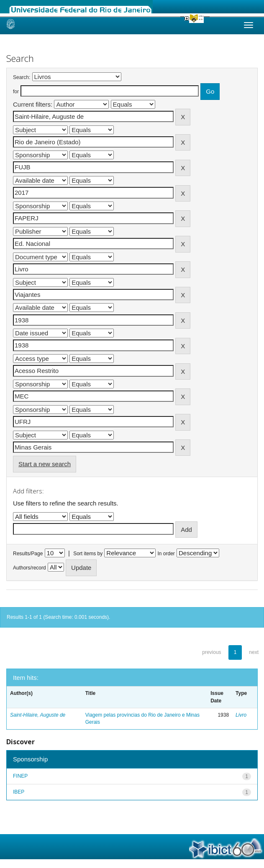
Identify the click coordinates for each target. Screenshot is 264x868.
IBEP (19, 792)
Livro (241, 715)
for (16, 92)
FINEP (20, 776)
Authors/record (29, 568)
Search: (22, 77)
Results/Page (28, 554)
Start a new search (45, 464)
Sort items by (88, 554)
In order (166, 554)
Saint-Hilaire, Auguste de (38, 715)
